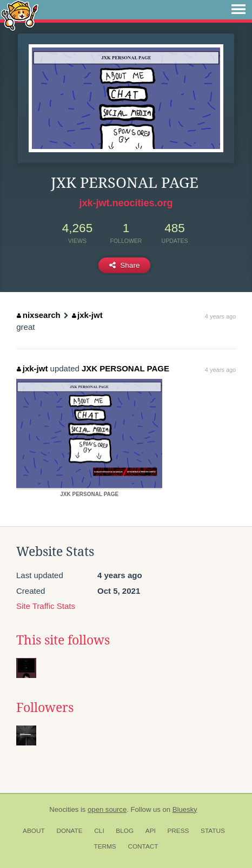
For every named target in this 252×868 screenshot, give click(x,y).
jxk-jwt (87, 315)
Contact (143, 846)
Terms (105, 846)
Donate (69, 831)
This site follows (63, 640)
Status (213, 831)
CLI (99, 831)
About (34, 831)
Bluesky (185, 809)
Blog (125, 831)
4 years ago (220, 316)
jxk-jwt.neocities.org (126, 203)
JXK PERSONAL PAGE (125, 368)
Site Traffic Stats (46, 606)
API (151, 831)
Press (178, 831)
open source (107, 809)
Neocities (64, 809)
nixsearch (39, 315)
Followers (45, 708)
